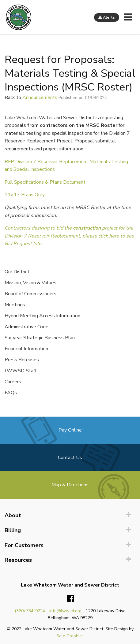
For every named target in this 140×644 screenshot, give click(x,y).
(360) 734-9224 (30, 611)
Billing (13, 530)
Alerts (107, 17)
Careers (13, 382)
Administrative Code (26, 327)
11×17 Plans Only (25, 195)
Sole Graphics (70, 636)
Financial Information (26, 349)
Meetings (15, 305)
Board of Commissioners (30, 294)
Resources (18, 560)
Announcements (40, 98)
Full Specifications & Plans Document (45, 182)
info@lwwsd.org (65, 611)
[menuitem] (70, 515)
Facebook (70, 599)
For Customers (24, 545)
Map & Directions (70, 485)
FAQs (11, 393)
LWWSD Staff (21, 371)
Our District (17, 272)
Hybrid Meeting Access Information (42, 316)
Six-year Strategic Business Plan (40, 338)
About (13, 515)
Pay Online (70, 430)
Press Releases (22, 360)
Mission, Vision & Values (30, 283)
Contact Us (70, 458)
